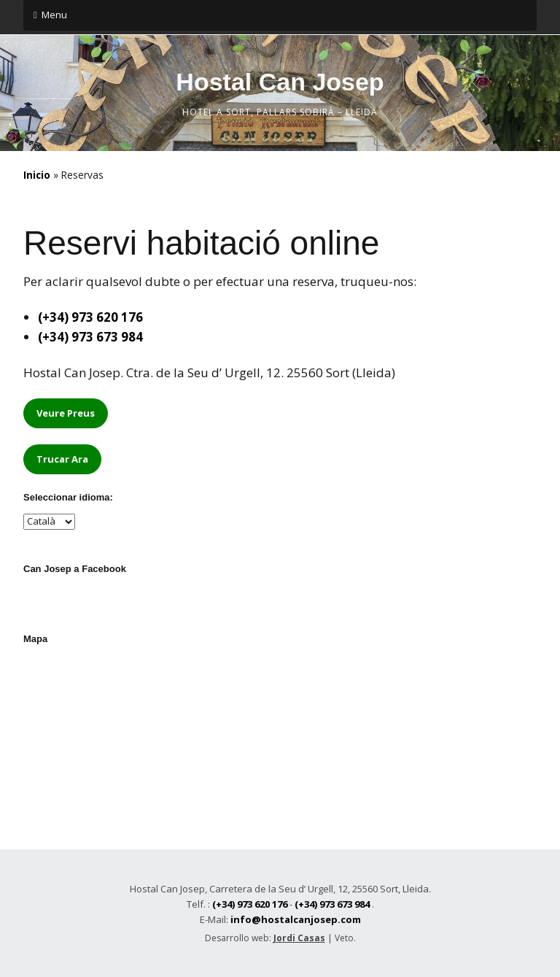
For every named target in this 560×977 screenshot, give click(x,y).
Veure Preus (66, 413)
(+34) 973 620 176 (90, 317)
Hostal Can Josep (280, 82)
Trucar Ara (62, 459)
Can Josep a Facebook (75, 569)
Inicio (37, 175)
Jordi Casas (299, 938)
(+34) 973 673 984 (90, 337)
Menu (54, 15)
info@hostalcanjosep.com (296, 919)
